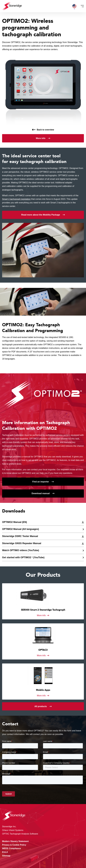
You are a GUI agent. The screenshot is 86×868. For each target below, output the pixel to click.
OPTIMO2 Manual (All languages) (21, 529)
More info (41, 138)
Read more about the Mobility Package (41, 215)
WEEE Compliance (11, 848)
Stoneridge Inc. (9, 827)
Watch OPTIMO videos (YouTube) (21, 550)
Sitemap (6, 856)
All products (41, 706)
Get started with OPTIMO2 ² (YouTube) (23, 557)
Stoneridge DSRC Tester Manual (20, 536)
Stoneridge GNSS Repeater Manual (22, 543)
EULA (5, 852)
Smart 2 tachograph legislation (16, 199)
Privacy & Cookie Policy (14, 845)
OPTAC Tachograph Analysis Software (20, 834)
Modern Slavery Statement (15, 841)
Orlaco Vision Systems (13, 830)
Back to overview (45, 130)
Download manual (41, 493)
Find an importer (41, 482)
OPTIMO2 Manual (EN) (15, 522)
